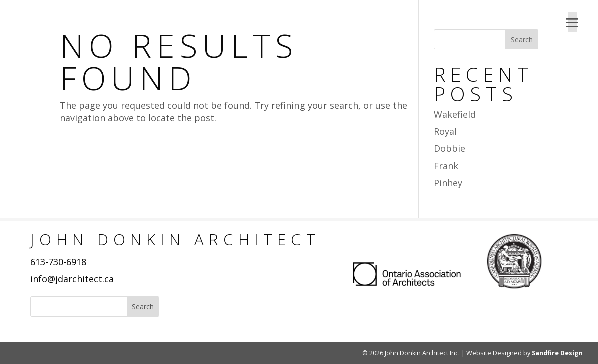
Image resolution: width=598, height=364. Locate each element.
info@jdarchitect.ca (72, 279)
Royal (445, 131)
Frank (446, 166)
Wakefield (455, 114)
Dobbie (450, 148)
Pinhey (448, 183)
